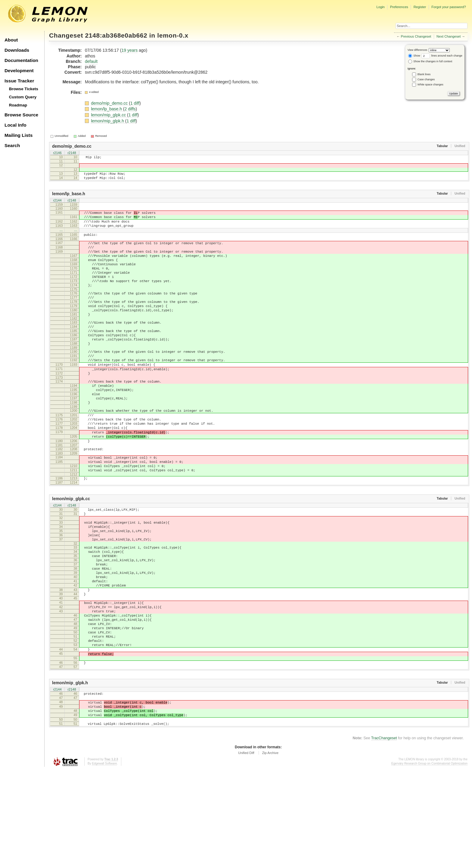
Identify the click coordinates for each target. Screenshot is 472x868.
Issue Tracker (19, 81)
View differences (418, 50)
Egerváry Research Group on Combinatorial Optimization (429, 862)
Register (420, 7)
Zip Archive (270, 851)
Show (414, 56)
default (91, 61)
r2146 (57, 153)
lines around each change (442, 56)
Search (12, 145)
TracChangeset (384, 836)
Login (380, 7)
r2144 (57, 205)
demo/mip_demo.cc (110, 103)
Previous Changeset (416, 36)
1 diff (135, 103)
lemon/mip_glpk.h (108, 121)
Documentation (21, 60)
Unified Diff (246, 851)
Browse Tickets (24, 89)
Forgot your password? (449, 7)
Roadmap (18, 105)
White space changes (430, 85)
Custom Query (23, 97)
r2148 (72, 153)
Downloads (17, 50)
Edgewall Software (104, 862)
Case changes (426, 79)
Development (19, 71)
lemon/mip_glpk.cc (109, 115)
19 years (129, 50)
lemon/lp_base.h (107, 109)
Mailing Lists (19, 135)
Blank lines (424, 74)
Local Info (16, 125)
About (11, 40)
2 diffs (130, 109)
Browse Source (21, 115)
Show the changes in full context (430, 61)
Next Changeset (449, 36)
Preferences (399, 7)
